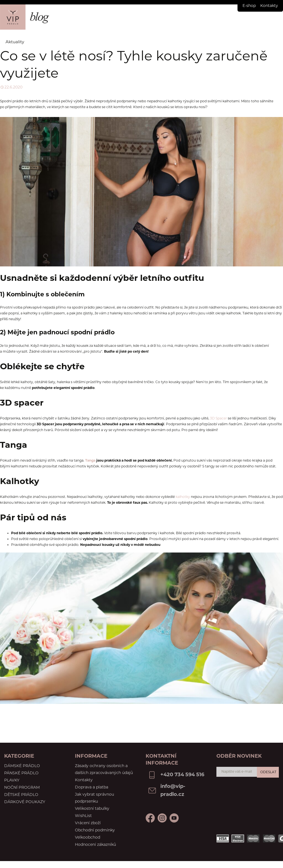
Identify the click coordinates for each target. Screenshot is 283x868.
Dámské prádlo (22, 766)
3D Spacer (218, 419)
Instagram (174, 818)
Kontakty (269, 6)
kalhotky (183, 497)
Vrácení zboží (88, 823)
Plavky (12, 781)
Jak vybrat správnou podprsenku (94, 798)
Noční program (22, 788)
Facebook (150, 818)
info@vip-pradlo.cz (173, 791)
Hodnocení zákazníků (95, 845)
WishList (83, 816)
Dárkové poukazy (25, 802)
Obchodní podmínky (95, 830)
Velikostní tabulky (92, 809)
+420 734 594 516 (182, 775)
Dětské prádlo (21, 795)
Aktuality (15, 42)
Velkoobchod (88, 838)
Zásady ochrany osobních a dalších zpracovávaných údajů (104, 770)
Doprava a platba (92, 787)
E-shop (249, 6)
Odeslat (268, 772)
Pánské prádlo (21, 773)
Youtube (162, 818)
